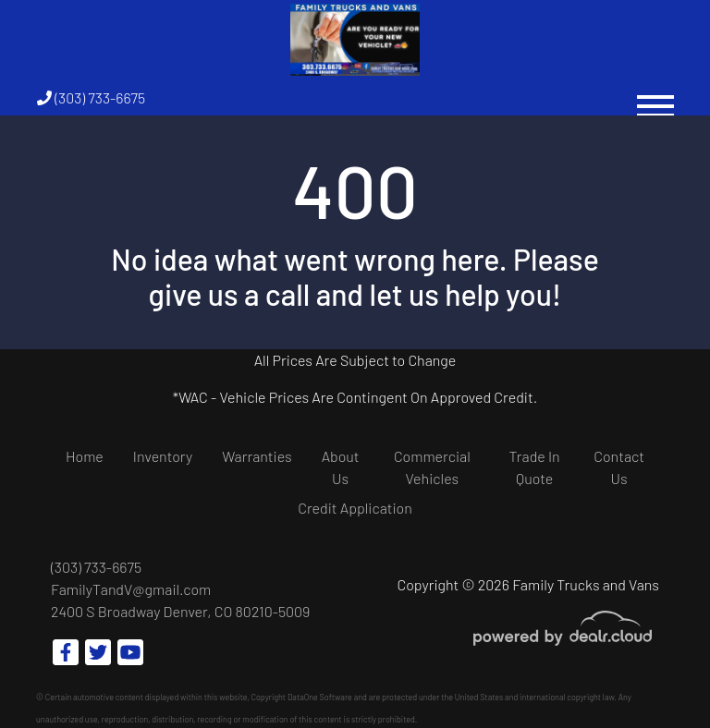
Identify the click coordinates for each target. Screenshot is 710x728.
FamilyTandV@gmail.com (131, 589)
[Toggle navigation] (655, 97)
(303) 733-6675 (91, 97)
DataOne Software (320, 697)
